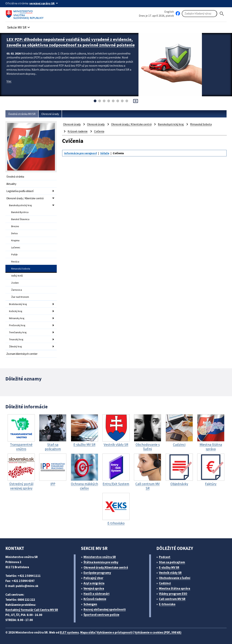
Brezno (15, 226)
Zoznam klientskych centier (22, 354)
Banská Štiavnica (20, 219)
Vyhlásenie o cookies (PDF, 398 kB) (158, 632)
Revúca (15, 262)
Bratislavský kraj (18, 304)
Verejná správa (94, 588)
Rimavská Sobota (21, 269)
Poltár (14, 254)
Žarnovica (17, 290)
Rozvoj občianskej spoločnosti (105, 609)
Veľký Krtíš (17, 276)
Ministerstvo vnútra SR (100, 557)
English (169, 12)
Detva (14, 233)
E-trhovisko (167, 604)
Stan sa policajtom (172, 562)
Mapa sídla (88, 632)
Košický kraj (16, 311)
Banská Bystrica (20, 212)
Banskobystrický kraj (20, 205)
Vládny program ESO (173, 594)
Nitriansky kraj (17, 318)
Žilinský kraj (15, 346)
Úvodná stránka (15, 177)
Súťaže (105, 153)
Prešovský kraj (17, 325)
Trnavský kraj (16, 339)
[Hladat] (222, 14)
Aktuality (11, 184)
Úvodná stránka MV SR (22, 114)
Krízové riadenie (78, 131)
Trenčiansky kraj (18, 332)
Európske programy (97, 573)
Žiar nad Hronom (20, 297)
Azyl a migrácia (94, 583)
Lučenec (16, 247)
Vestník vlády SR (170, 573)
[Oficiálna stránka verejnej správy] (44, 3)
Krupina (15, 240)
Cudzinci (165, 583)
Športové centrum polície (101, 615)
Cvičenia (99, 131)
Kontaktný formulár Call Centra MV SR (32, 610)
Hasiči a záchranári (97, 594)
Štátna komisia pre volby (101, 562)
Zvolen (15, 283)
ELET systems (69, 632)
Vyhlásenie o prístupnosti (115, 632)
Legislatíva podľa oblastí (20, 191)
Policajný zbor (93, 578)
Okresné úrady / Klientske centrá (25, 198)
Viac (9, 81)
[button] (19, 26)
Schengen (90, 604)
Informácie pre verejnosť (80, 153)
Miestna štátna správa (175, 588)
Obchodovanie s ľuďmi (175, 578)
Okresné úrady (50, 114)
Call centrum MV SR (172, 599)
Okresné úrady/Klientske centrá (106, 567)
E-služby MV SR (169, 567)
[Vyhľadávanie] (199, 14)
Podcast (165, 557)
